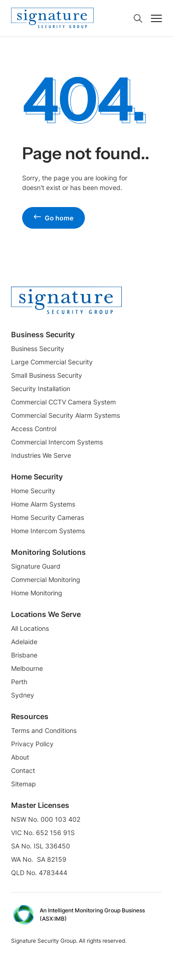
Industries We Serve (41, 455)
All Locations (30, 628)
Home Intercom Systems (48, 531)
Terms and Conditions (44, 730)
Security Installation (41, 389)
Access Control (34, 429)
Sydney (23, 695)
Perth (19, 682)
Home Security (33, 491)
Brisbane (24, 655)
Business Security (38, 349)
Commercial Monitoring (46, 579)
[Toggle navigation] (156, 18)
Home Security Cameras (48, 517)
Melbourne (27, 668)
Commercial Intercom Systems (57, 442)
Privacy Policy (32, 744)
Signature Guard (36, 566)
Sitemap (24, 784)
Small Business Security (47, 375)
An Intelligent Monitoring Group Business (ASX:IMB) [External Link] (92, 914)
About (20, 757)
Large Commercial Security (52, 362)
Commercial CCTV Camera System (63, 402)
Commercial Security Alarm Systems (66, 415)
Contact (23, 770)
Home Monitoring (37, 593)
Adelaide (24, 642)
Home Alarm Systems (43, 504)
